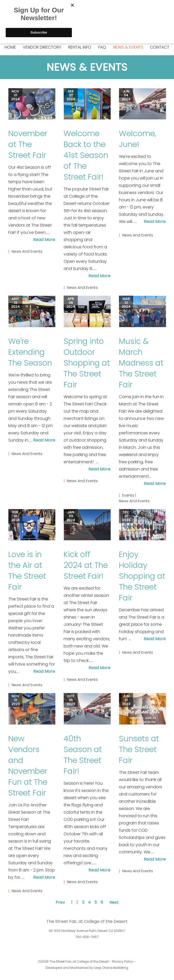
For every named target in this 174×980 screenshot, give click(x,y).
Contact (160, 47)
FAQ (102, 47)
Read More (44, 240)
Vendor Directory (42, 47)
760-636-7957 (87, 937)
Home (10, 47)
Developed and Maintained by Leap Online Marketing (87, 968)
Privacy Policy (123, 962)
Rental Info (80, 47)
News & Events (128, 47)
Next (114, 902)
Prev (60, 902)
